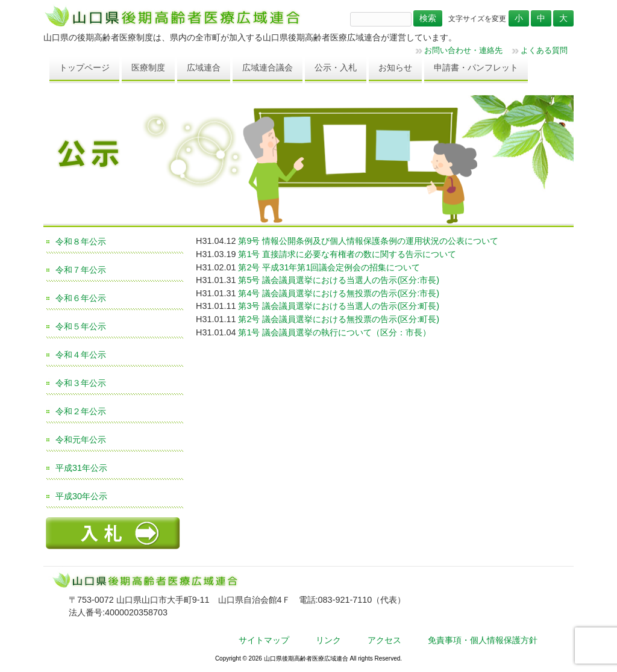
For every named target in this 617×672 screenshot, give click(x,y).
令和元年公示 (81, 440)
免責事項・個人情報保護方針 (483, 640)
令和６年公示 (81, 298)
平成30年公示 (81, 496)
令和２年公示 (81, 411)
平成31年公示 (81, 468)
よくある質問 (544, 50)
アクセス (384, 640)
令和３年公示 (81, 383)
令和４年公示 (81, 355)
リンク (328, 640)
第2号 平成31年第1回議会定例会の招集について (329, 267)
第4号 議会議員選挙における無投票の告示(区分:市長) (339, 293)
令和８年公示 (81, 241)
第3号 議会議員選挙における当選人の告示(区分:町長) (339, 306)
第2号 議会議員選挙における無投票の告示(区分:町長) (339, 319)
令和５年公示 (81, 326)
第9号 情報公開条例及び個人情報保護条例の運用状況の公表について (368, 241)
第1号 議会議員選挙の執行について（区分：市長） (334, 332)
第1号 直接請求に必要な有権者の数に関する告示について (347, 254)
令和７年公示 (81, 270)
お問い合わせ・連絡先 (463, 50)
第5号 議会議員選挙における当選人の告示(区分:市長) (339, 280)
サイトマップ (264, 640)
